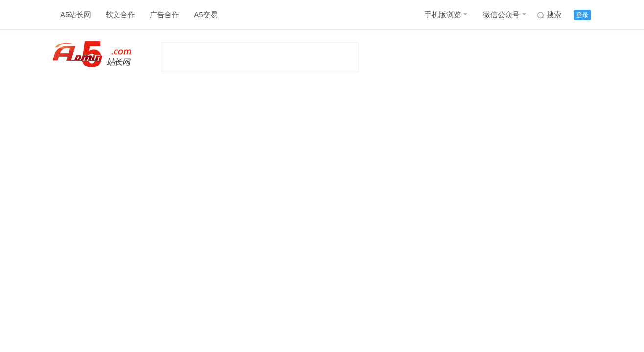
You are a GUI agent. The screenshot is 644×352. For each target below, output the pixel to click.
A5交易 (206, 14)
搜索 (554, 14)
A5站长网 (76, 14)
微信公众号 (501, 14)
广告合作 (164, 14)
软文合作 (120, 14)
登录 (582, 15)
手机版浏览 (443, 14)
